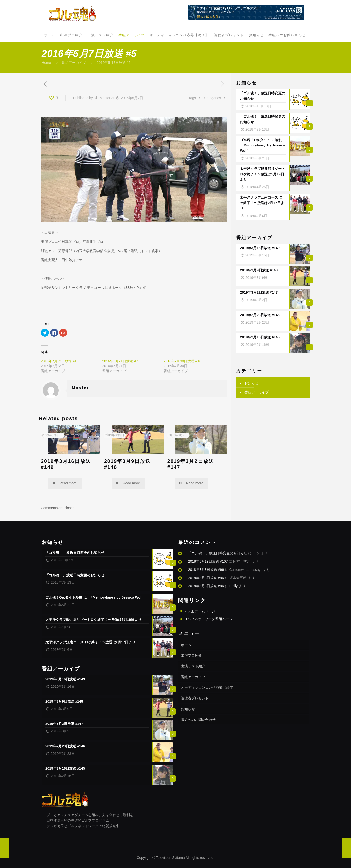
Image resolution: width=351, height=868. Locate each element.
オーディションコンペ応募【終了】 (209, 687)
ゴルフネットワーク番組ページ (208, 619)
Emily (234, 586)
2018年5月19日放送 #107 (208, 561)
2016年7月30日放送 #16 (182, 361)
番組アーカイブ (74, 63)
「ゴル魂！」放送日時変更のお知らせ (218, 553)
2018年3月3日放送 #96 (206, 570)
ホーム (186, 645)
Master (105, 98)
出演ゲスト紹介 (193, 666)
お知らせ (251, 382)
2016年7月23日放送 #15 (60, 361)
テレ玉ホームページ (200, 611)
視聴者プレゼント (195, 698)
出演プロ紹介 (191, 655)
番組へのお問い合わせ (198, 720)
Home (46, 63)
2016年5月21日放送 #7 (120, 361)
